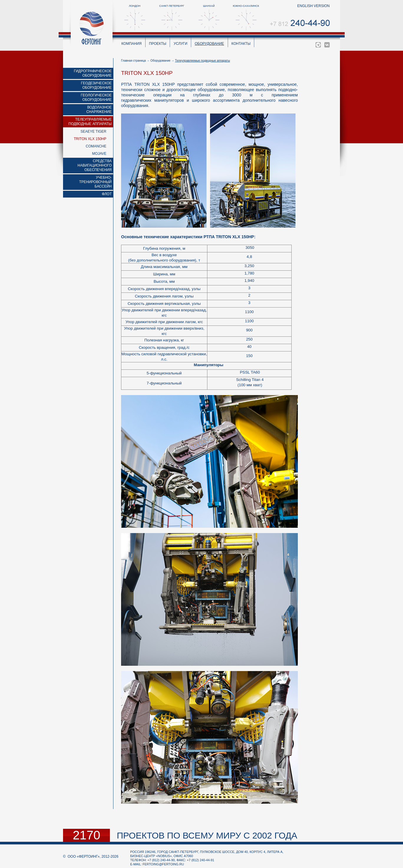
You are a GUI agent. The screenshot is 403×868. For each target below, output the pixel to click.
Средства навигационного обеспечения (95, 165)
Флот (107, 194)
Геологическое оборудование (96, 97)
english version (313, 6)
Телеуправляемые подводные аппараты (90, 122)
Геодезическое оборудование (96, 85)
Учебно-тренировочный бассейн (95, 182)
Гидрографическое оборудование (93, 73)
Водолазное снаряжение (99, 110)
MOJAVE (99, 154)
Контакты (241, 44)
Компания (132, 44)
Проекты (158, 44)
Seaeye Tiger (93, 131)
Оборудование (209, 44)
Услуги (180, 44)
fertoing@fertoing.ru (163, 864)
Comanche (96, 146)
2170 (86, 835)
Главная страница (133, 61)
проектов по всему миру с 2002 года (207, 835)
